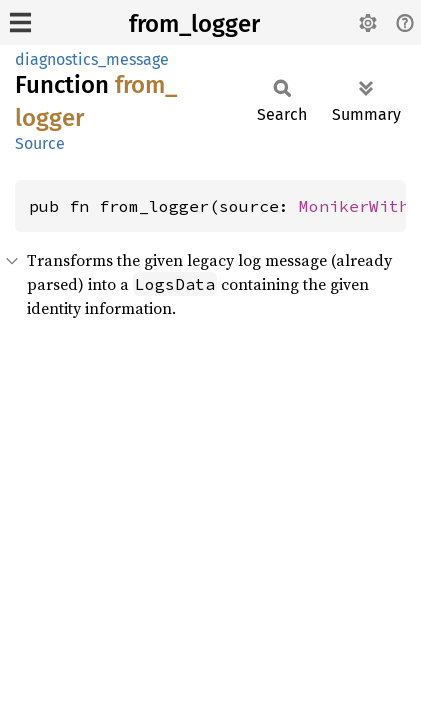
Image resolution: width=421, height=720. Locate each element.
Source (40, 143)
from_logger (194, 24)
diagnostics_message (92, 59)
